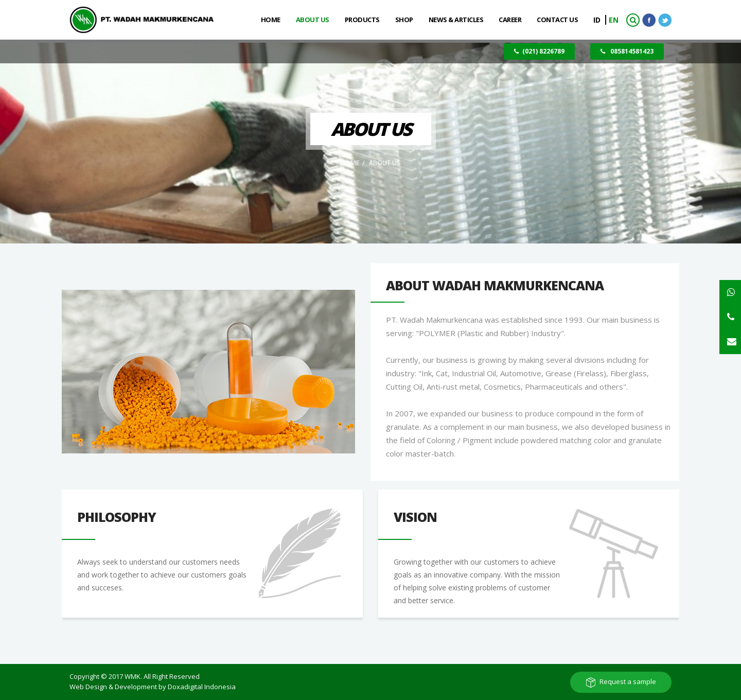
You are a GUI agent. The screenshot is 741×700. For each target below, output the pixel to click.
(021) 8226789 (539, 51)
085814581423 (627, 51)
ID (598, 20)
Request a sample (628, 681)
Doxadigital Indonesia (202, 687)
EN (614, 20)
